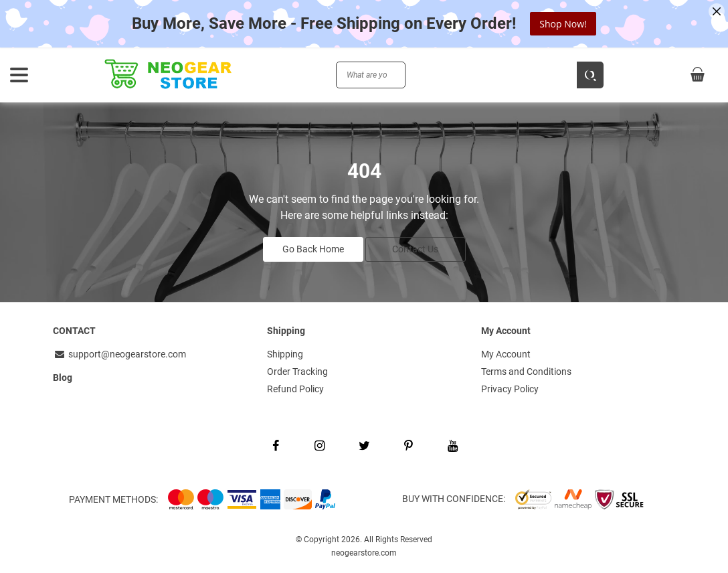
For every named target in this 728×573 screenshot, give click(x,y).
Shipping (285, 354)
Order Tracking (297, 372)
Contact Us (415, 249)
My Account (506, 354)
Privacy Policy (510, 389)
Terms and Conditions (526, 372)
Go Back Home (313, 249)
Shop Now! (563, 24)
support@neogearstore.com (119, 354)
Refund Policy (295, 389)
